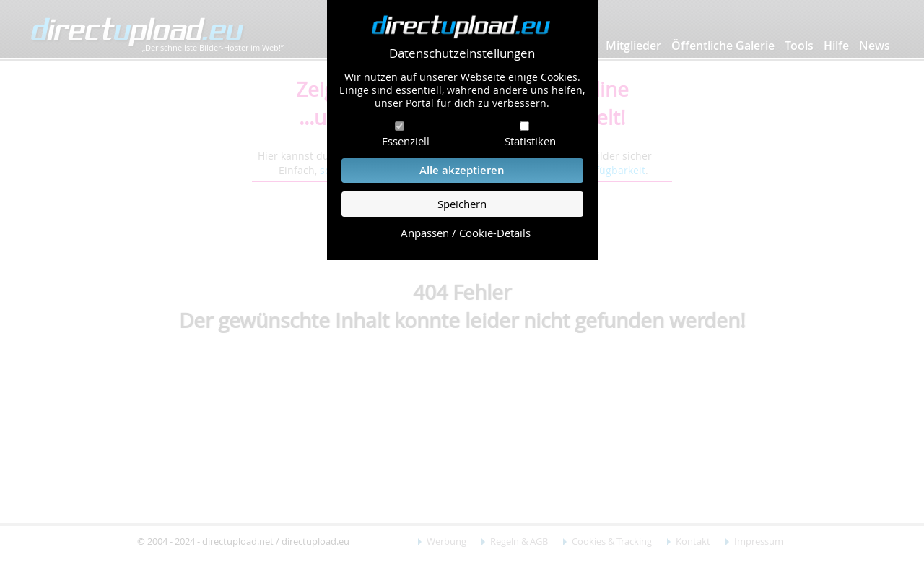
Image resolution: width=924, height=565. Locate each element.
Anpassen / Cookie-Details (466, 233)
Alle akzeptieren (462, 170)
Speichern (462, 204)
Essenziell (406, 141)
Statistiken (530, 141)
